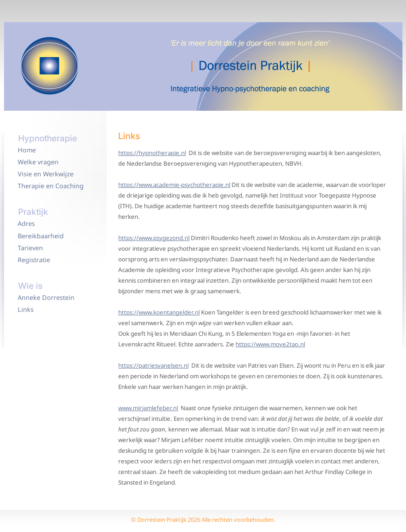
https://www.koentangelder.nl (159, 312)
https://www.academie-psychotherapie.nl (174, 185)
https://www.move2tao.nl (270, 344)
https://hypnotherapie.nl (152, 153)
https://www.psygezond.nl (154, 238)
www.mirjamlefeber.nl (148, 408)
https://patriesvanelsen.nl (153, 365)
